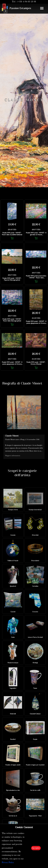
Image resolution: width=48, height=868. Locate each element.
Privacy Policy (8, 863)
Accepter (36, 848)
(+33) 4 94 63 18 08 (27, 2)
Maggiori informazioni (13, 456)
